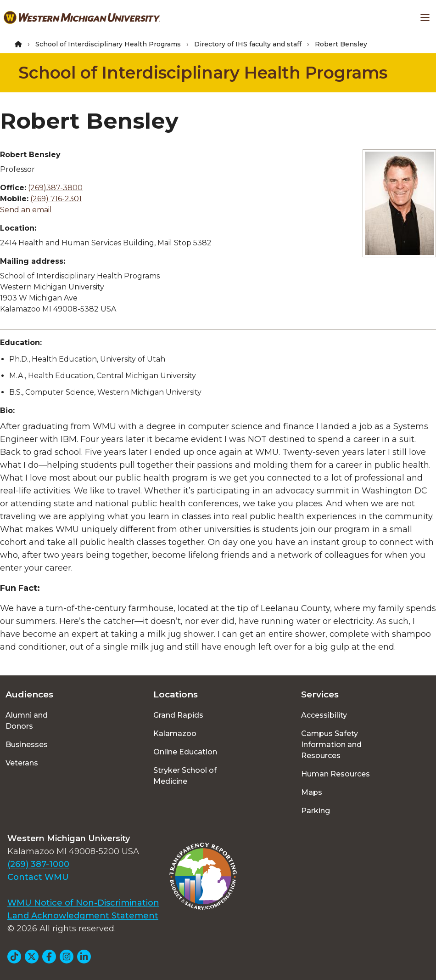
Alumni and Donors (27, 721)
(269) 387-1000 (38, 864)
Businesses (27, 745)
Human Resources (335, 774)
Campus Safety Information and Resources (331, 745)
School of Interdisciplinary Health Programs (108, 44)
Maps (312, 792)
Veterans (22, 763)
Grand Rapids (178, 715)
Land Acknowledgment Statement (83, 916)
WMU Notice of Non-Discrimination (83, 903)
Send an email (26, 210)
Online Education (185, 752)
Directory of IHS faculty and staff (248, 44)
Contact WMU (38, 877)
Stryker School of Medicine (185, 776)
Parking (316, 811)
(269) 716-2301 (56, 199)
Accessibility (324, 715)
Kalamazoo (175, 734)
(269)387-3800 (55, 188)
